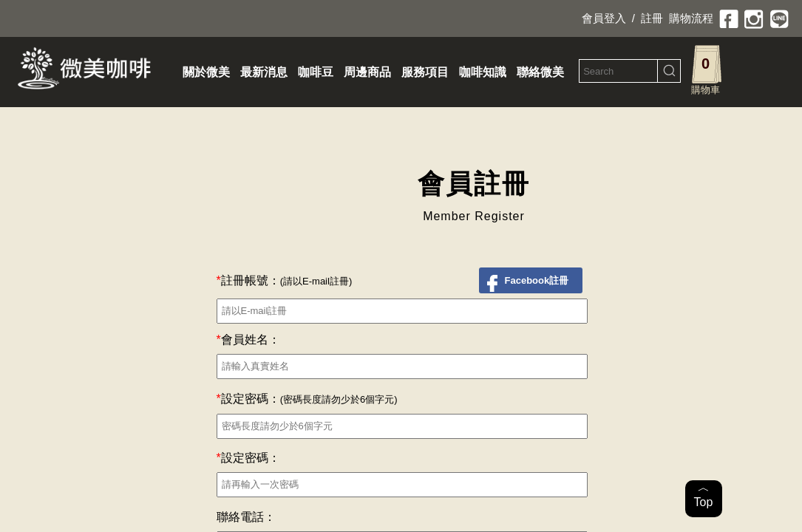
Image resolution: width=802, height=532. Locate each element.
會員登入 (604, 18)
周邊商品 (367, 72)
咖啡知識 (483, 72)
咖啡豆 (316, 72)
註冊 (652, 18)
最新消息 (264, 72)
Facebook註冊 (537, 280)
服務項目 (425, 72)
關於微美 (206, 72)
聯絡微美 (540, 72)
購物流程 (691, 18)
